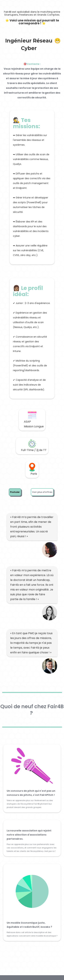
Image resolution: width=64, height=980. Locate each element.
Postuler (15, 492)
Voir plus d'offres (42, 492)
